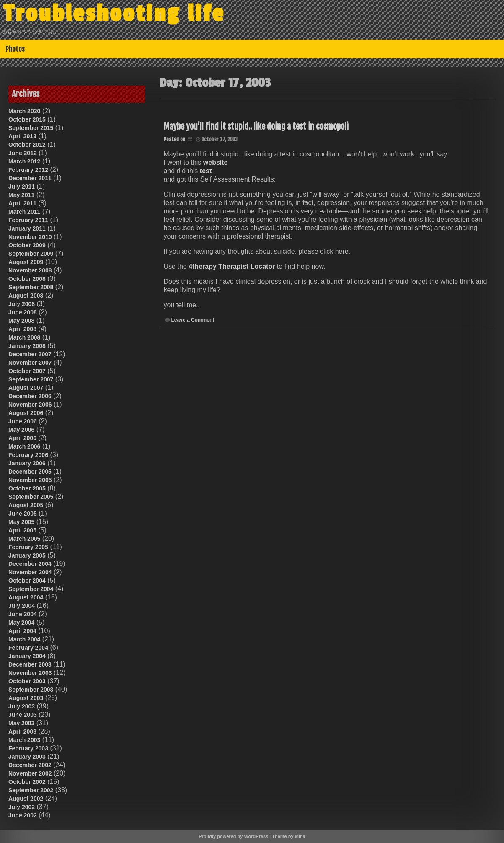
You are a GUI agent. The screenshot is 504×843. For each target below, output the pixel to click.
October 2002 (27, 782)
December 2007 (30, 354)
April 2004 (22, 631)
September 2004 (31, 589)
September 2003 (31, 690)
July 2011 (22, 187)
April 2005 (22, 530)
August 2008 (26, 296)
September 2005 (31, 497)
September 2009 (31, 254)
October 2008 (27, 279)
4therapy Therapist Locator (232, 266)
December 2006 (30, 396)
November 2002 (30, 773)
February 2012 (28, 170)
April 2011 (22, 203)
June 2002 (23, 815)
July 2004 (22, 606)
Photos (15, 49)
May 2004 (21, 623)
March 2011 (24, 212)
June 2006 (23, 421)
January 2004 (27, 656)
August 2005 (26, 505)
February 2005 (28, 547)
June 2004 (23, 614)
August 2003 (26, 698)
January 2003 (27, 757)
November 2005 (30, 480)
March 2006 (24, 446)
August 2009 (26, 262)
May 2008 (21, 321)
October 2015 (27, 119)
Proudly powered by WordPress (233, 836)
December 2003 (30, 664)
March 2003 (24, 740)
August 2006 (26, 413)
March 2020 (24, 111)
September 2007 (31, 379)
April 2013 (22, 136)
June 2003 (23, 715)
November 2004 (30, 572)
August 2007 (26, 388)
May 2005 (21, 522)
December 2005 (30, 472)
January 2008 (27, 346)
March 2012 (24, 161)
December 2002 (30, 765)
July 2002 (22, 807)
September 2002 (31, 790)
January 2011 (27, 228)
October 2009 (27, 245)
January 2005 (27, 555)
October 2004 (27, 581)
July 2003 (22, 706)
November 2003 (30, 673)
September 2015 (31, 128)
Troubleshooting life (114, 14)
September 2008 (31, 287)
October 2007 (27, 371)
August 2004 (26, 597)
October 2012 (27, 145)
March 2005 (24, 539)
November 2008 (30, 270)
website (216, 162)
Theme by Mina (288, 836)
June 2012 (23, 153)
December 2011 (30, 178)
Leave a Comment (193, 320)
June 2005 (23, 514)
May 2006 (21, 430)
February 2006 (28, 455)
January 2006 (27, 463)
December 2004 (30, 564)
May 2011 (21, 195)
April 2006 (22, 438)
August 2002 (26, 799)
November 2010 (30, 237)
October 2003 (27, 681)
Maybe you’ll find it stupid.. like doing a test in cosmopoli (256, 126)
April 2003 (22, 731)
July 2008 (22, 304)
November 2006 (30, 405)
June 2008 (23, 312)
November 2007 (30, 363)
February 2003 (28, 748)
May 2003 (21, 723)
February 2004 (28, 648)
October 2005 (27, 488)
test (206, 171)
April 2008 (22, 329)
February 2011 (28, 220)
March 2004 (24, 639)
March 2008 (24, 337)
